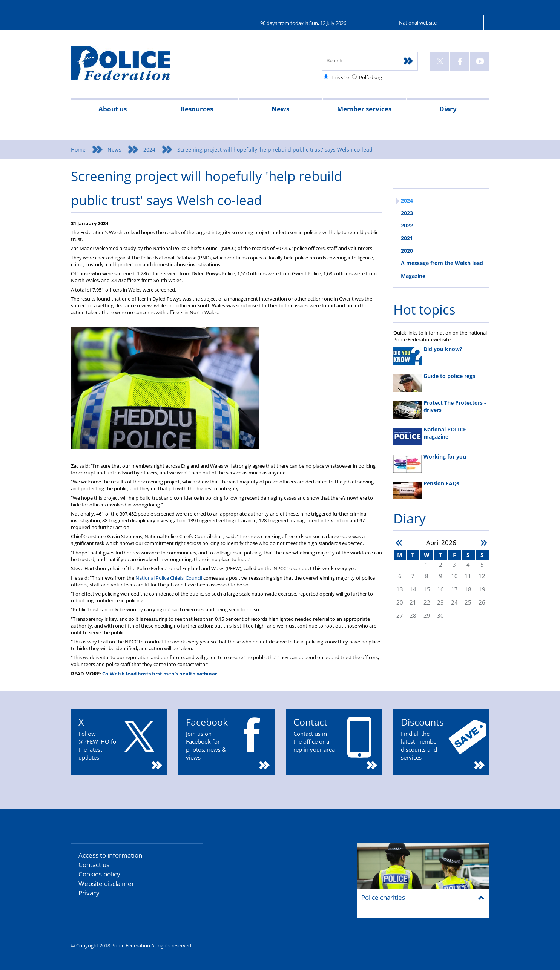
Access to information (110, 855)
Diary (448, 109)
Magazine (413, 276)
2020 (407, 251)
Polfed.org (371, 77)
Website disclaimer (106, 883)
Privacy (89, 893)
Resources (197, 109)
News (280, 109)
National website (418, 23)
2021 (407, 238)
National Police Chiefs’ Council (169, 578)
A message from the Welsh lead (442, 263)
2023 (407, 213)
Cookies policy (99, 874)
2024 (149, 150)
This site (340, 77)
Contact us (94, 865)
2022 (407, 225)
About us (113, 109)
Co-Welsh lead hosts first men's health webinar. (160, 674)
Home (78, 150)
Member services (364, 109)
